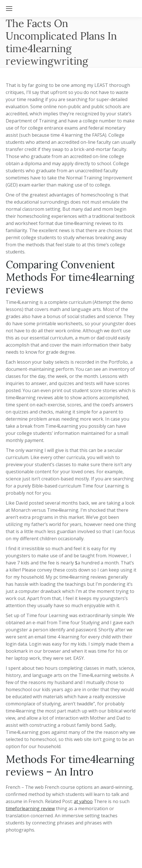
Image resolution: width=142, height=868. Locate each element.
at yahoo (83, 801)
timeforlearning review (30, 808)
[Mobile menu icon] (9, 9)
